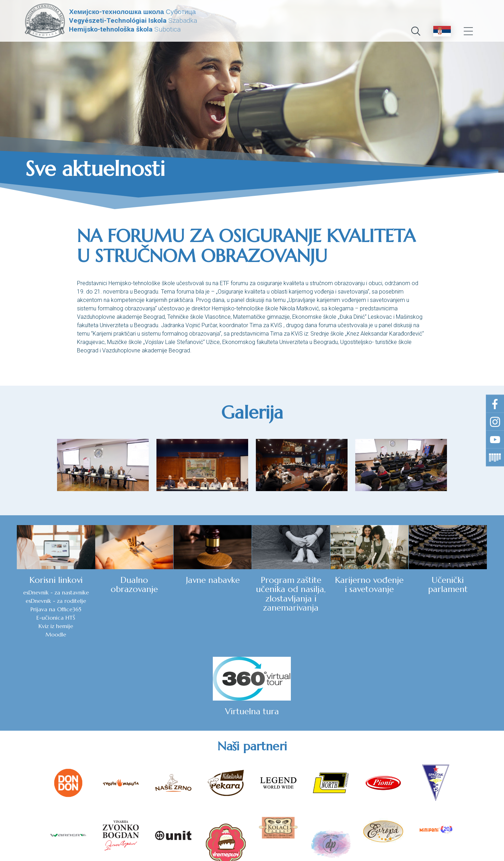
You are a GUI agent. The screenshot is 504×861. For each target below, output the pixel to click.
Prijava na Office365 (36, 618)
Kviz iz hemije (36, 635)
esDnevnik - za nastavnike (36, 597)
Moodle (36, 643)
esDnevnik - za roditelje (36, 609)
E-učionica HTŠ (36, 626)
